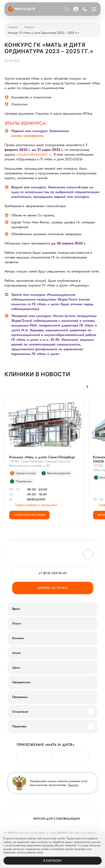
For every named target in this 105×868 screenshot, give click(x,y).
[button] (87, 387)
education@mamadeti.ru (34, 155)
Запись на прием (52, 588)
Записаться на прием (29, 515)
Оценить (73, 785)
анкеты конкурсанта (27, 136)
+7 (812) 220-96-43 (52, 573)
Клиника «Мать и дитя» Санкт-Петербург (42, 457)
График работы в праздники (33, 505)
